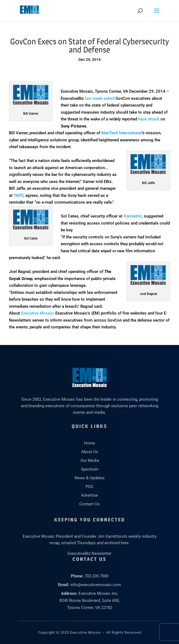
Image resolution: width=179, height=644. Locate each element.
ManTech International (122, 133)
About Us (90, 452)
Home (89, 443)
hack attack (149, 119)
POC (89, 487)
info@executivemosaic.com (96, 585)
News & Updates (90, 478)
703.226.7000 (96, 576)
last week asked (100, 98)
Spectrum (90, 469)
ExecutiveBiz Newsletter (89, 553)
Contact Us (89, 504)
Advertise (89, 495)
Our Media (90, 461)
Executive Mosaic (37, 313)
